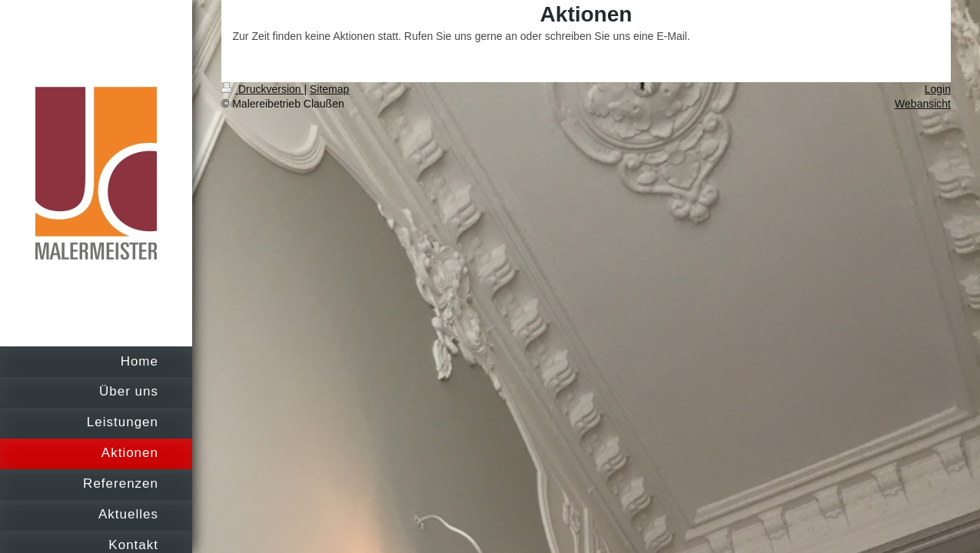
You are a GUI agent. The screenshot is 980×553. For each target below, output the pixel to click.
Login (938, 89)
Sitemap (329, 89)
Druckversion (262, 89)
